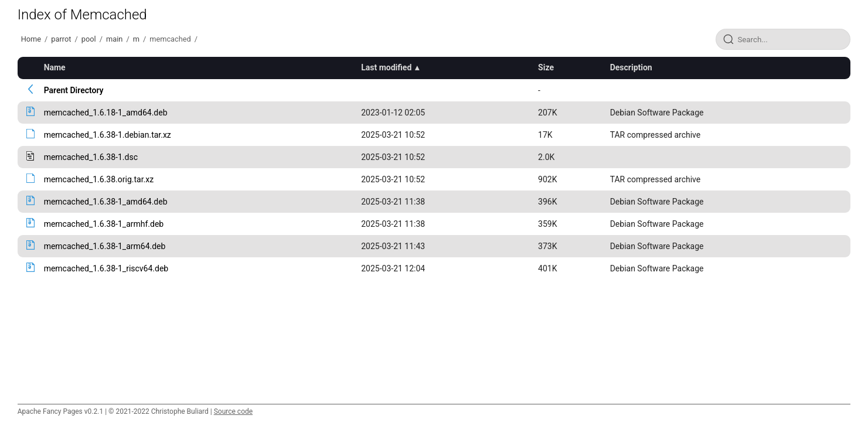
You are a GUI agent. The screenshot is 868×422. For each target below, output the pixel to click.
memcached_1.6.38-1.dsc (91, 157)
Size (546, 67)
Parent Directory (74, 90)
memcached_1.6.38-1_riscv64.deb (106, 268)
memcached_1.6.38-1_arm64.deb (105, 246)
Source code (233, 411)
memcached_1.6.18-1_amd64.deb (106, 113)
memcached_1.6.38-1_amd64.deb (106, 202)
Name (55, 67)
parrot (61, 39)
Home (31, 39)
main (114, 39)
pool (89, 39)
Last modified (386, 67)
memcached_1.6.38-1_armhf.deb (104, 224)
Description (631, 67)
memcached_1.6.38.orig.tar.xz (99, 179)
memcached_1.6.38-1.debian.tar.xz (108, 135)
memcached (170, 39)
